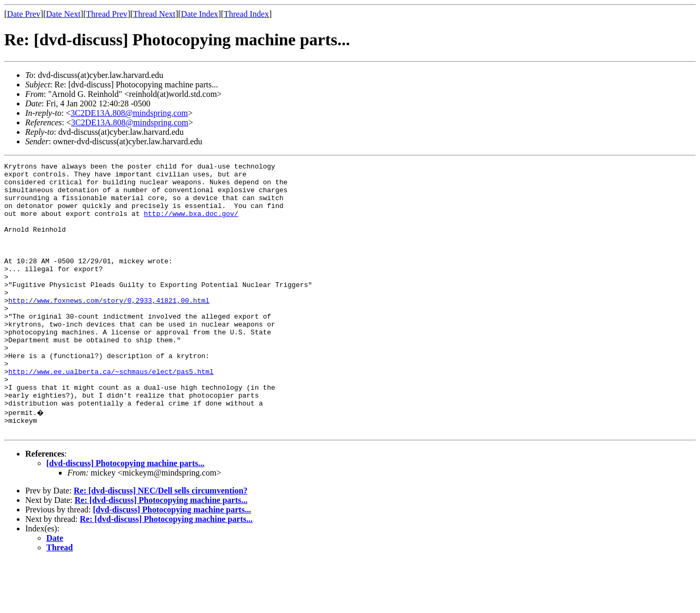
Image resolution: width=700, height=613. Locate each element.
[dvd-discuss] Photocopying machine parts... (125, 515)
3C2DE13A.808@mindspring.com (129, 113)
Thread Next (154, 14)
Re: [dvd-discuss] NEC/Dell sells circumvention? (161, 543)
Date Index (200, 14)
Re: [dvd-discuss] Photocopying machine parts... (161, 552)
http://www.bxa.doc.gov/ (191, 224)
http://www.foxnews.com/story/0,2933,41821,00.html (109, 329)
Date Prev (24, 14)
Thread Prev (107, 14)
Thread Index (246, 14)
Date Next (63, 14)
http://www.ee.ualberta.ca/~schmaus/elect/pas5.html (111, 414)
